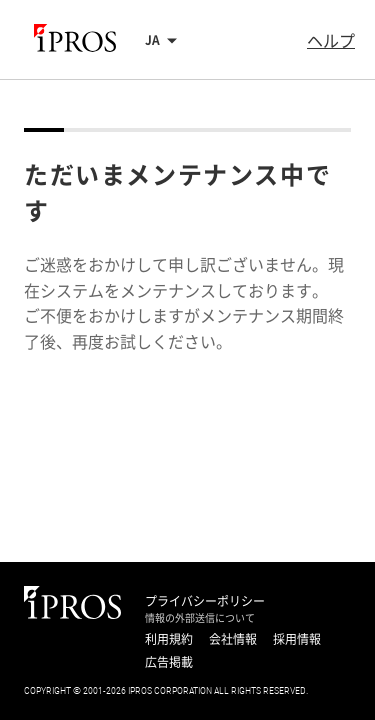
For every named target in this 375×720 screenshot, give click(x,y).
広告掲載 (169, 662)
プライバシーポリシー (205, 601)
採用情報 (297, 639)
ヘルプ (331, 40)
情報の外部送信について (200, 618)
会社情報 (233, 639)
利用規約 (169, 639)
